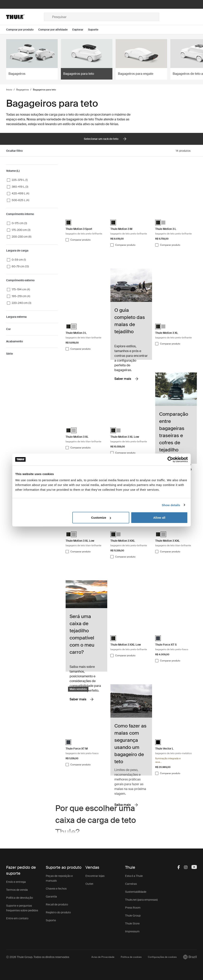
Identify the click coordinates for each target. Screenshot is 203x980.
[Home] (25, 17)
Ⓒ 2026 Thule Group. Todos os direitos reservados (38, 957)
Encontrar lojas (95, 876)
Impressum (132, 931)
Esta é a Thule (134, 876)
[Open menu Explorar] (80, 30)
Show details (171, 505)
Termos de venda (17, 890)
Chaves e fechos (56, 889)
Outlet (89, 884)
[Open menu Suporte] (96, 30)
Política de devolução (20, 898)
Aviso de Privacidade (103, 957)
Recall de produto (57, 904)
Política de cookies (131, 957)
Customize (101, 518)
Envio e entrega (16, 882)
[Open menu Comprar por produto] (22, 30)
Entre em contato (17, 918)
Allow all (159, 518)
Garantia (51, 896)
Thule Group (133, 916)
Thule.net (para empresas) (141, 900)
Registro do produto (58, 912)
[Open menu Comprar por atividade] (55, 30)
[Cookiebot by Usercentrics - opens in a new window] (170, 459)
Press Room (133, 908)
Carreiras (131, 884)
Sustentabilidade (136, 892)
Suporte (51, 920)
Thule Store (132, 923)
